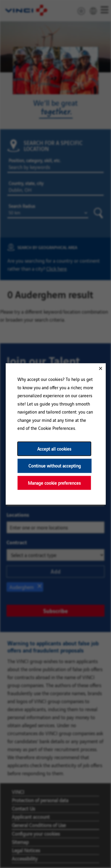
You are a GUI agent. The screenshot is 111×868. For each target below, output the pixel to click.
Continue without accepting (54, 466)
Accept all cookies (54, 449)
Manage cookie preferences (54, 483)
